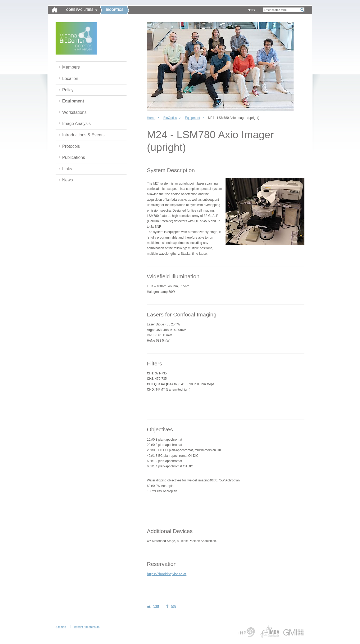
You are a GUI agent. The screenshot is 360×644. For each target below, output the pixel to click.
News (251, 10)
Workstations (74, 112)
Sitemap (61, 627)
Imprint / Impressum (87, 627)
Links (67, 169)
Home (151, 118)
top (174, 606)
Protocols (71, 146)
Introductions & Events (83, 135)
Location (70, 79)
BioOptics (170, 118)
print (156, 606)
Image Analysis (76, 124)
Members (71, 67)
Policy (68, 90)
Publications (74, 157)
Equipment (73, 101)
